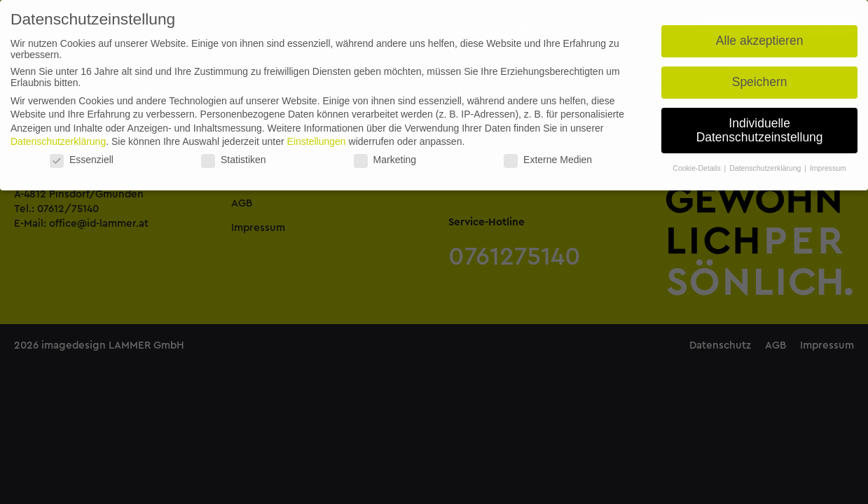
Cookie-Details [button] (697, 168)
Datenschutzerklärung (58, 141)
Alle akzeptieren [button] (760, 41)
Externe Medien (548, 160)
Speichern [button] (760, 82)
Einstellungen (317, 141)
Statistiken (234, 160)
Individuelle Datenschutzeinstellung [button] (760, 130)
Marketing (385, 160)
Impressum (828, 168)
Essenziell (82, 160)
